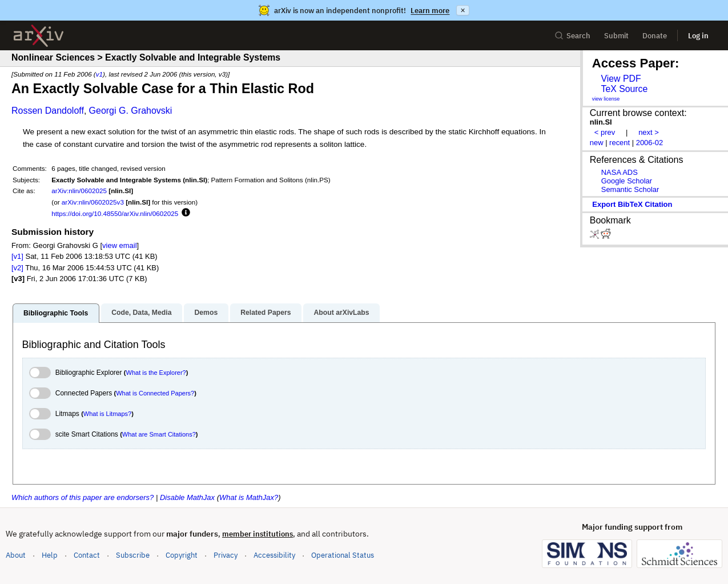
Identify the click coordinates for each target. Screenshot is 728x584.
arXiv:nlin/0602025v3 (93, 202)
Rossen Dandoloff (48, 111)
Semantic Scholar (630, 189)
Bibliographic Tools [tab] (56, 313)
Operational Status (343, 555)
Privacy (226, 555)
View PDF (621, 79)
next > (649, 132)
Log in (698, 36)
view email (119, 245)
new (597, 143)
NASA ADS (620, 172)
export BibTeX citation (632, 204)
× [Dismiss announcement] (462, 10)
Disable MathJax (187, 497)
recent (620, 143)
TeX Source (624, 89)
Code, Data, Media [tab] (141, 313)
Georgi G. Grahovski (131, 111)
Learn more (430, 11)
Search (572, 36)
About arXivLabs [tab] (341, 313)
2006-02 (650, 143)
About (16, 555)
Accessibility (274, 555)
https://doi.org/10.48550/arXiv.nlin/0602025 (115, 213)
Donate (655, 36)
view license (606, 99)
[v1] (17, 256)
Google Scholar (627, 181)
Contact (87, 555)
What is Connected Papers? (155, 393)
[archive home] (39, 36)
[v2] (17, 268)
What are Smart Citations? (159, 434)
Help (50, 555)
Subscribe (133, 555)
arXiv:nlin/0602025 (79, 191)
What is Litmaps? (107, 414)
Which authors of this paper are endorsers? (83, 497)
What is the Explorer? (156, 373)
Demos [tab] (206, 313)
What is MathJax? (249, 497)
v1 (99, 74)
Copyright (182, 555)
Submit (616, 36)
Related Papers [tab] (266, 313)
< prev (605, 132)
